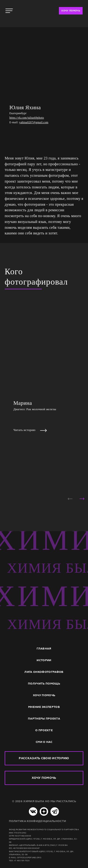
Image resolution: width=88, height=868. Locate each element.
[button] (70, 499)
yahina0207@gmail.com (34, 122)
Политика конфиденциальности (38, 821)
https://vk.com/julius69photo (27, 118)
